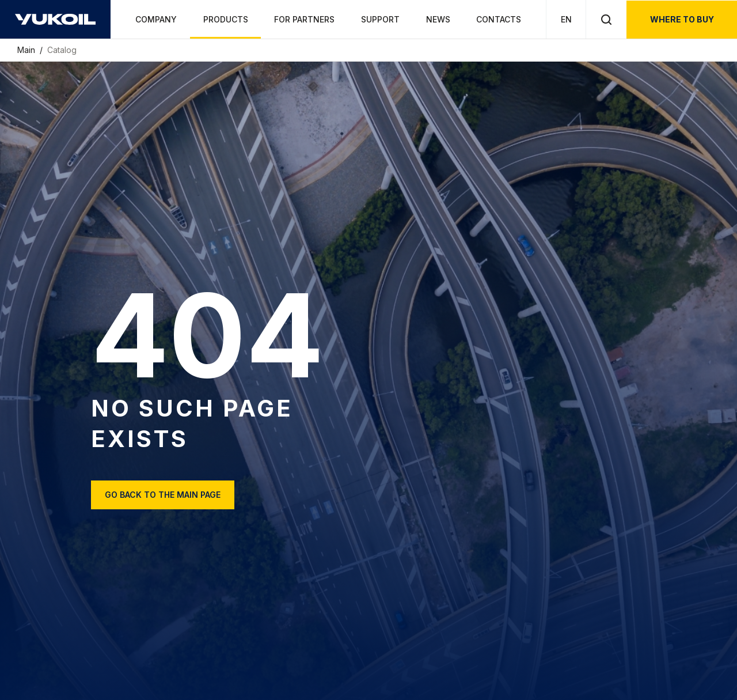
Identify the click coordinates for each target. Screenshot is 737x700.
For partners (304, 19)
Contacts (499, 19)
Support (380, 19)
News (438, 19)
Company (156, 19)
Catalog (62, 50)
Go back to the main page (163, 495)
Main (27, 50)
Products (226, 19)
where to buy (682, 19)
